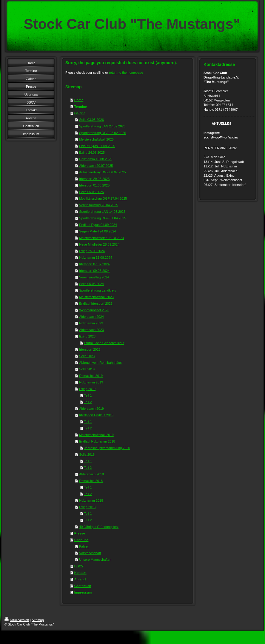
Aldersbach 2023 (91, 330)
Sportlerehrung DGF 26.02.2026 (103, 133)
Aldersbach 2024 (91, 317)
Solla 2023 (87, 356)
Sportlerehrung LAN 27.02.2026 (102, 126)
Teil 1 (88, 395)
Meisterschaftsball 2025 (96, 139)
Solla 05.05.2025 (91, 192)
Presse (80, 533)
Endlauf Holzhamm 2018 (97, 441)
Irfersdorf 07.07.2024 (94, 264)
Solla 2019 (87, 369)
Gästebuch (83, 586)
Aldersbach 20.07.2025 (96, 166)
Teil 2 (88, 402)
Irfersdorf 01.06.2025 (94, 185)
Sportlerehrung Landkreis (98, 290)
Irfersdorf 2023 (90, 349)
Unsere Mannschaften (95, 560)
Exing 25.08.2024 (92, 251)
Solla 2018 (87, 455)
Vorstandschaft (90, 553)
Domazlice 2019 (91, 376)
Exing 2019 (87, 389)
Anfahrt (80, 579)
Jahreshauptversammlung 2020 (107, 448)
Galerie (80, 113)
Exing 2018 (87, 507)
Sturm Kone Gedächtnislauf (104, 343)
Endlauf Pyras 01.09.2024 (98, 225)
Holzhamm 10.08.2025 (96, 159)
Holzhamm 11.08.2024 (96, 258)
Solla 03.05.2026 (91, 120)
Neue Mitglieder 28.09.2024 (99, 244)
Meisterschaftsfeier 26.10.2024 (101, 238)
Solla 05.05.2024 (91, 284)
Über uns (81, 540)
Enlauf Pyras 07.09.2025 (97, 146)
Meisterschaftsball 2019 (96, 435)
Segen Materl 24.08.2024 (98, 231)
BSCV (79, 566)
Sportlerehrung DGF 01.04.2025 (103, 218)
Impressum (83, 592)
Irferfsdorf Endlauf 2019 (96, 415)
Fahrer (84, 546)
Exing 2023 (87, 336)
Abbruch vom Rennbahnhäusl (101, 363)
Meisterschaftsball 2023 (96, 297)
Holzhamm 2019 (91, 382)
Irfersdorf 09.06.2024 (94, 271)
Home (79, 100)
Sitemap (38, 620)
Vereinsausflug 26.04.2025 (98, 205)
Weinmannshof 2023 (94, 310)
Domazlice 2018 (91, 481)
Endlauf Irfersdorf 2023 (96, 303)
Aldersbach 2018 (91, 474)
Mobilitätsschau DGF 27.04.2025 (103, 198)
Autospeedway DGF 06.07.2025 (103, 172)
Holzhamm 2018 (91, 500)
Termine (81, 107)
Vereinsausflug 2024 (94, 277)
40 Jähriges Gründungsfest (99, 527)
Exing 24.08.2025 (92, 152)
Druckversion (17, 620)
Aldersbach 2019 (91, 409)
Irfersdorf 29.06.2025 (94, 179)
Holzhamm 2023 (91, 323)
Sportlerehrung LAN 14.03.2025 (102, 212)
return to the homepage (126, 73)
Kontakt (80, 573)
